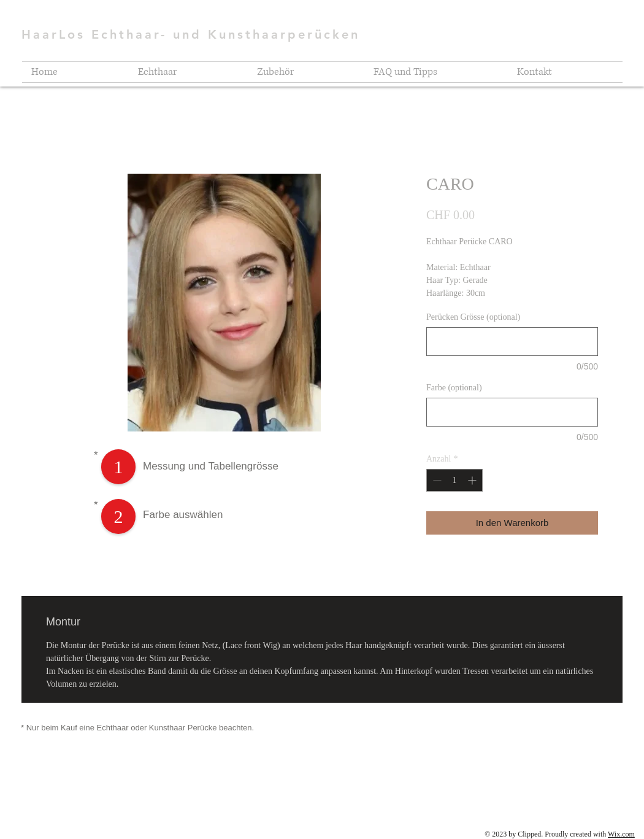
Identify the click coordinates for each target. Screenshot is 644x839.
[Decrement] (436, 480)
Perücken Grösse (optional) (473, 317)
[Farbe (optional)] (512, 412)
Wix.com (621, 834)
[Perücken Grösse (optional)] (512, 342)
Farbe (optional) (454, 388)
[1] (118, 467)
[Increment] (473, 480)
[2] (118, 516)
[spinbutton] (454, 480)
